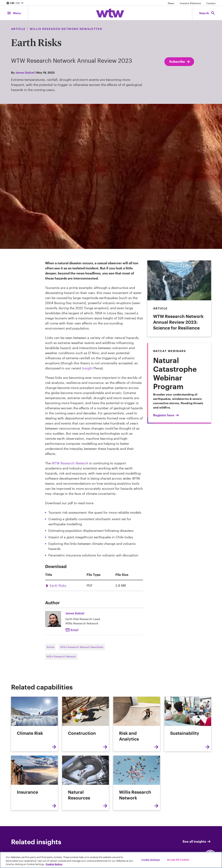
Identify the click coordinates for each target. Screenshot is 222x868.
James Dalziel (25, 72)
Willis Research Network (61, 656)
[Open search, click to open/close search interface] (207, 13)
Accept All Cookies (178, 859)
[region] (111, 860)
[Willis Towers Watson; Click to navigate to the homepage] (110, 13)
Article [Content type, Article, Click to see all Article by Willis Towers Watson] (18, 29)
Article (51, 647)
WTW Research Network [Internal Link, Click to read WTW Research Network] (70, 463)
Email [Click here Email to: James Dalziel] (74, 630)
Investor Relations (190, 3)
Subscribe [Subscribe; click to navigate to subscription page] (180, 62)
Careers (211, 3)
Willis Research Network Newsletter (82, 647)
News (171, 3)
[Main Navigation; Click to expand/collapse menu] (14, 13)
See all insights (197, 841)
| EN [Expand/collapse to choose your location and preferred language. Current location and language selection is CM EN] (15, 3)
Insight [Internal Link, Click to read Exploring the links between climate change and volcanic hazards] (87, 368)
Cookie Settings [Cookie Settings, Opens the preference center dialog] (151, 859)
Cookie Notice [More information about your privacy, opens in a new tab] (54, 864)
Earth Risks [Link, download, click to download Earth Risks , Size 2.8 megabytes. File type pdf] (58, 585)
